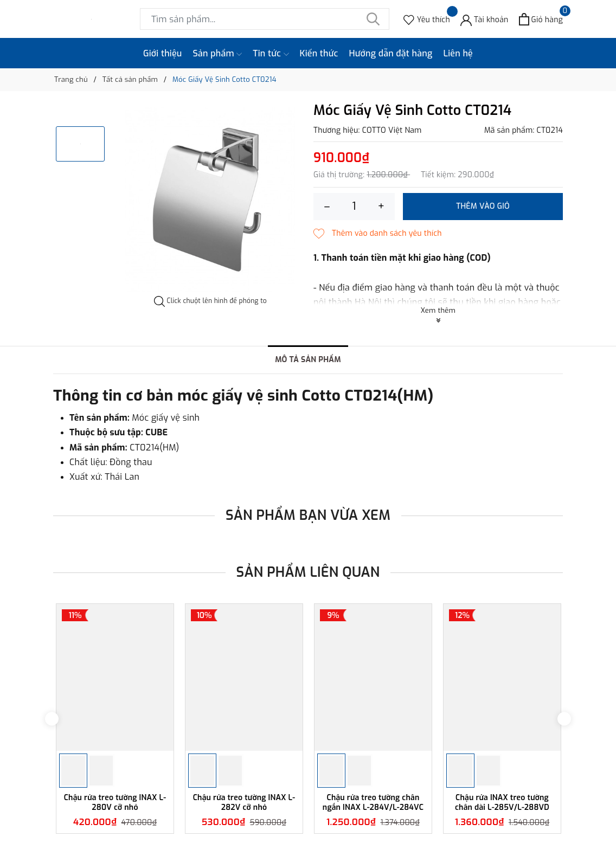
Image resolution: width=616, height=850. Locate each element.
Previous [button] (52, 719)
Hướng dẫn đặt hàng (391, 53)
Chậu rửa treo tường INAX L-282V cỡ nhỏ (244, 803)
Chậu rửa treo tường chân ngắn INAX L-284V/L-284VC (373, 803)
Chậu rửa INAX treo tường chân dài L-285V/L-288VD (502, 803)
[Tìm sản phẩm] (265, 19)
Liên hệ (458, 53)
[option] (210, 199)
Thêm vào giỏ (483, 206)
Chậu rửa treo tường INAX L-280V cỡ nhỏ (115, 803)
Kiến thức (319, 53)
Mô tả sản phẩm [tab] (308, 360)
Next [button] (564, 719)
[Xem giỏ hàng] (541, 19)
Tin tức (271, 54)
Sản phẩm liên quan (308, 572)
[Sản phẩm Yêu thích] (427, 19)
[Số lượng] (354, 207)
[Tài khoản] (485, 19)
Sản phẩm (218, 54)
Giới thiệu (163, 53)
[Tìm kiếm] (373, 19)
